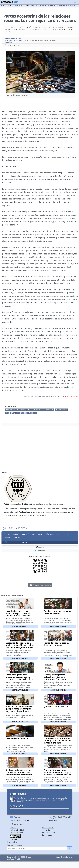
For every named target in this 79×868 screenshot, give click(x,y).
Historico (23, 413)
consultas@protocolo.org (20, 820)
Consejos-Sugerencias (17, 410)
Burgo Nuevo (47, 835)
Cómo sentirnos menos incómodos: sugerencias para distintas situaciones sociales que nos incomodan (58, 774)
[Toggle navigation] (75, 2)
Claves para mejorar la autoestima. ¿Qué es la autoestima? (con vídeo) (55, 677)
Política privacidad (17, 830)
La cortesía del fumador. (17, 738)
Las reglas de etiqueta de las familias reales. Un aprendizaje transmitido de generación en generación (20, 646)
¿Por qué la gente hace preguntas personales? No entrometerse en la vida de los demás (20, 678)
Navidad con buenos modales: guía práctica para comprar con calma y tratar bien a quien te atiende (20, 710)
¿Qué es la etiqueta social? (56, 706)
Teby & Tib (46, 830)
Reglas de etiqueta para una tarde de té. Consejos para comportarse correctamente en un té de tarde (19, 774)
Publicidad (53, 820)
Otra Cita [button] (40, 547)
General (11, 413)
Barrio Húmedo (48, 828)
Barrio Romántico (48, 833)
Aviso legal (14, 828)
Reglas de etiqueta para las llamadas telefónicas (57, 644)
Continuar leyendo (20, 626)
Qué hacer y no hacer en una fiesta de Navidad (57, 612)
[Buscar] (37, 848)
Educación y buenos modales (42, 410)
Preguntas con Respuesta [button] (40, 585)
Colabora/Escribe (16, 833)
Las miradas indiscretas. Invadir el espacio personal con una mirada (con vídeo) (18, 613)
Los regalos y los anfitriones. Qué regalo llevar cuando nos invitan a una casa (58, 741)
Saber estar (62, 410)
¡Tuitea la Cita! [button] (40, 551)
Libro (33, 413)
